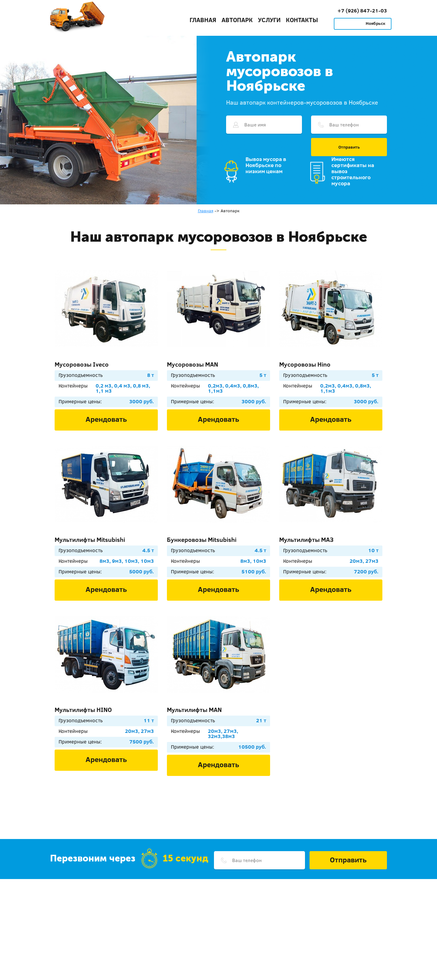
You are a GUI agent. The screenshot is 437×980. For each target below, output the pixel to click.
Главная (203, 20)
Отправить (349, 147)
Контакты (302, 20)
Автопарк (237, 20)
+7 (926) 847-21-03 (362, 10)
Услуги (269, 20)
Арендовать (106, 419)
